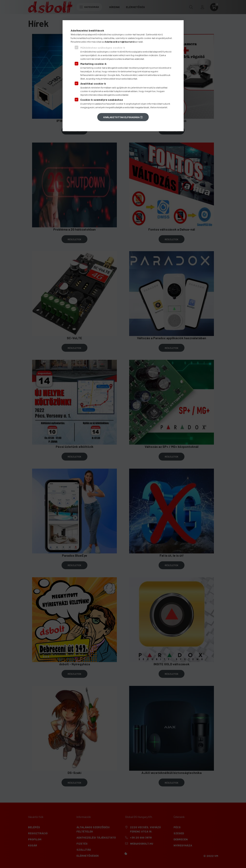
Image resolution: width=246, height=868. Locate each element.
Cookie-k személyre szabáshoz (102, 100)
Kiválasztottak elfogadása (121, 117)
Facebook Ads (129, 75)
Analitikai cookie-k (93, 83)
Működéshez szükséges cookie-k (103, 48)
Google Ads (114, 75)
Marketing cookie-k (93, 64)
